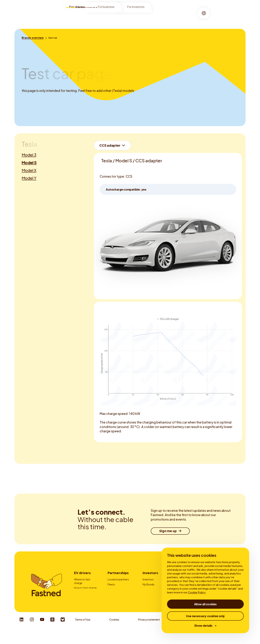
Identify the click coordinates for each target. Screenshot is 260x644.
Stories (159, 17)
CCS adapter (110, 145)
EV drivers (82, 573)
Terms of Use (83, 633)
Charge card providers (115, 596)
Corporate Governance (150, 596)
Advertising (114, 589)
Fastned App (82, 598)
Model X (29, 170)
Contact (113, 603)
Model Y (29, 178)
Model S (29, 162)
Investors (150, 573)
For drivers (77, 7)
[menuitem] (111, 17)
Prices (78, 593)
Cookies (114, 633)
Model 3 (29, 155)
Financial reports (152, 589)
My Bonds (149, 584)
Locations (111, 17)
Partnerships (118, 573)
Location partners (118, 579)
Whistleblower (187, 633)
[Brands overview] (33, 38)
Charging (130, 17)
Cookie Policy (197, 592)
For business (106, 7)
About (145, 17)
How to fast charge (85, 588)
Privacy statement (149, 633)
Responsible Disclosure (228, 633)
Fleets (111, 584)
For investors (136, 7)
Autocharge (81, 603)
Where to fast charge (82, 581)
